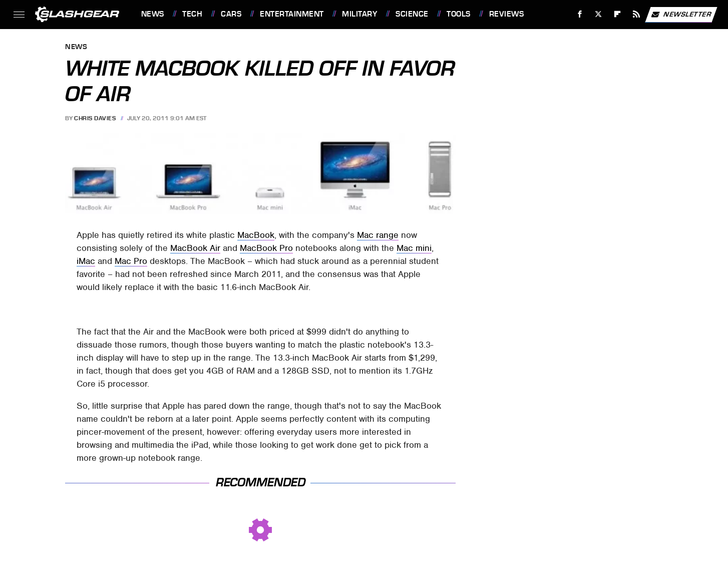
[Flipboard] (618, 14)
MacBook (256, 235)
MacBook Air (195, 248)
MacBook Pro (266, 248)
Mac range (378, 235)
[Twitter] (599, 14)
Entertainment (292, 14)
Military (359, 14)
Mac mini (414, 248)
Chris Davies (95, 118)
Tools (459, 14)
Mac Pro (131, 261)
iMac (86, 261)
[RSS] (636, 14)
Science (412, 14)
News (153, 14)
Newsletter (681, 15)
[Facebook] (580, 14)
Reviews (507, 14)
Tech (192, 14)
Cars (231, 14)
